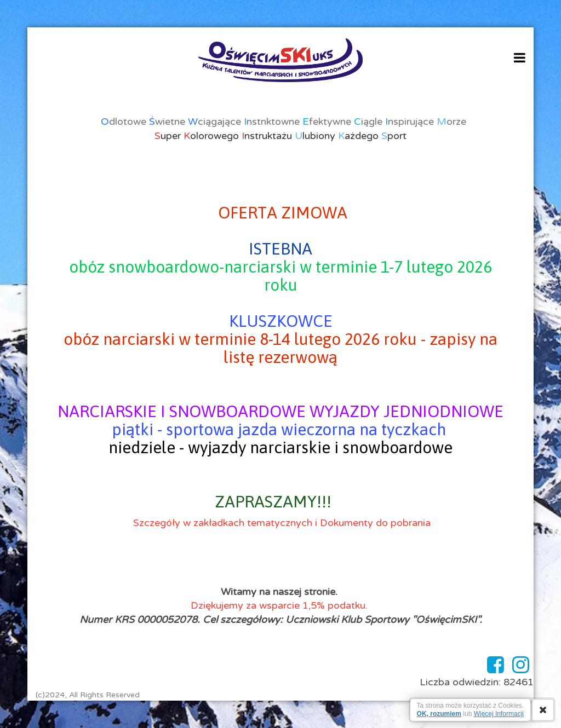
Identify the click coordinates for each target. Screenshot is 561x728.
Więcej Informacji (499, 714)
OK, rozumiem (439, 714)
